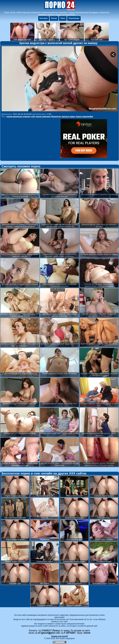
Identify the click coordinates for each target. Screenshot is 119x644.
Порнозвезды (74, 18)
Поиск (63, 18)
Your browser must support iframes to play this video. (60, 79)
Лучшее (54, 18)
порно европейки (84, 116)
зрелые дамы (68, 116)
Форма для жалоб (60, 636)
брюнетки (56, 116)
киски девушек (43, 116)
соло (33, 116)
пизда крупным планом (18, 116)
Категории (44, 18)
